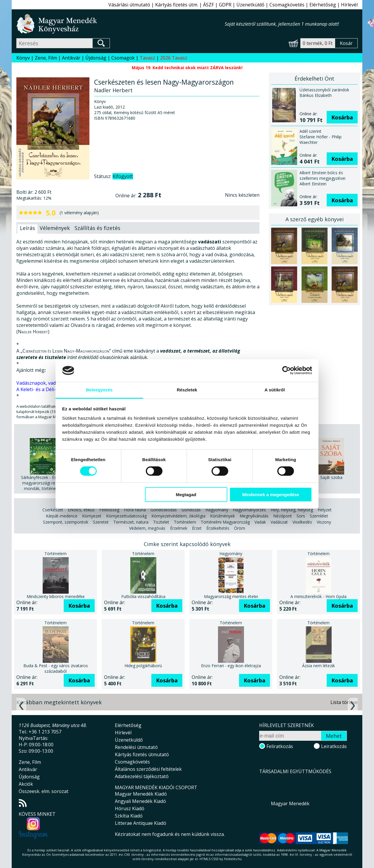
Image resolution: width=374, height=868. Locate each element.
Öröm (240, 528)
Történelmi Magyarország (225, 522)
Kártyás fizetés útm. (177, 5)
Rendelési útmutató (136, 747)
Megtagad (186, 495)
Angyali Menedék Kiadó (140, 801)
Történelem (185, 522)
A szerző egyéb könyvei (315, 219)
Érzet (197, 528)
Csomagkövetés (287, 5)
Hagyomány (217, 510)
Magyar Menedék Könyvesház (121, 24)
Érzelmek (179, 528)
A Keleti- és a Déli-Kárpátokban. (51, 389)
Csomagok (123, 58)
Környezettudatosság (126, 516)
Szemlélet (319, 516)
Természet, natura (131, 522)
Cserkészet (53, 510)
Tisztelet (161, 522)
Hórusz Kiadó (130, 808)
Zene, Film (46, 58)
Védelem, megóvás (147, 528)
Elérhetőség (323, 5)
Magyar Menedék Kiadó (141, 794)
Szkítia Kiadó (129, 816)
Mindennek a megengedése (271, 495)
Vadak (260, 522)
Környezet (92, 516)
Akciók (26, 784)
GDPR (225, 5)
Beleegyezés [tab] (99, 390)
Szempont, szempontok (66, 522)
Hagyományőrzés (249, 510)
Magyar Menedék (290, 803)
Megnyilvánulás (254, 516)
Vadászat (279, 522)
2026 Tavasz (174, 58)
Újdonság (96, 58)
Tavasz (147, 58)
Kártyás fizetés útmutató (142, 754)
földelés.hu (233, 859)
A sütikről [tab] (275, 390)
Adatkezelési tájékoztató (142, 776)
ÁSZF (208, 5)
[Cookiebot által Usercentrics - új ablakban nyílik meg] (286, 370)
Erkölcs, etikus (81, 510)
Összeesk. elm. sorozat (44, 791)
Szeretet (101, 522)
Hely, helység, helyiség (292, 510)
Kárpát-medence (62, 516)
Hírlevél (349, 5)
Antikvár (71, 58)
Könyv (23, 58)
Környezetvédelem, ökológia (178, 516)
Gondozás (191, 510)
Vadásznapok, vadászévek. (45, 383)
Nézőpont (283, 516)
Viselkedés (302, 522)
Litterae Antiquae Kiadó (141, 823)
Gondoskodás (164, 510)
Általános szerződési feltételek (148, 769)
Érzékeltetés (218, 528)
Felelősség (109, 510)
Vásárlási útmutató (129, 5)
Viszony (324, 522)
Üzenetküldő (250, 5)
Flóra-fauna (135, 510)
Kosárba (342, 117)
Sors (301, 516)
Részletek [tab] (187, 390)
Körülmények (223, 516)
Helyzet (325, 510)
